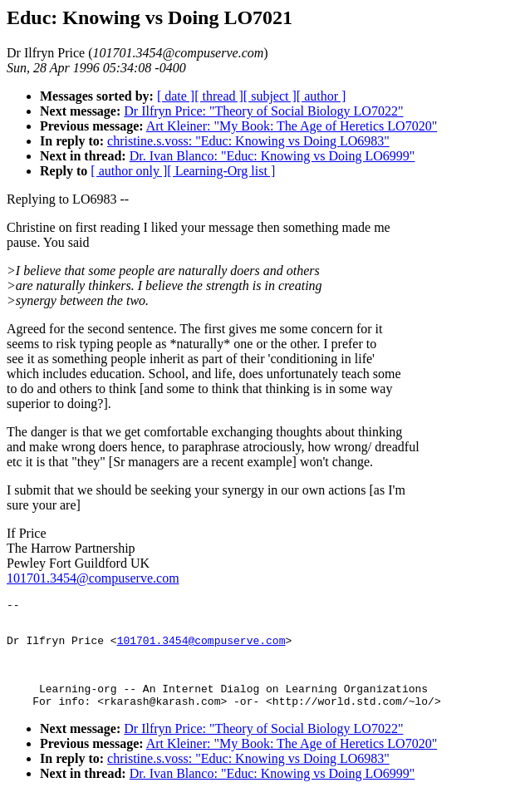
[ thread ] (219, 96)
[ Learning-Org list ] (221, 171)
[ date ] (176, 96)
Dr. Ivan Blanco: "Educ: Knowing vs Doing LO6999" (272, 156)
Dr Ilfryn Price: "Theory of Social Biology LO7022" (263, 111)
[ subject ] (270, 96)
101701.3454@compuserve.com (93, 578)
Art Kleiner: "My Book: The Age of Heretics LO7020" (292, 126)
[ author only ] (129, 171)
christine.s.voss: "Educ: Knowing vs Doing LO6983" (248, 141)
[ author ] (321, 96)
